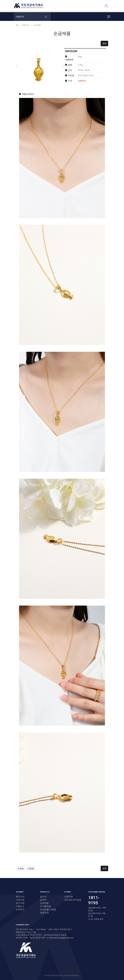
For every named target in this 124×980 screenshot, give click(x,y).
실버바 (43, 900)
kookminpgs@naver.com (63, 938)
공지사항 (20, 903)
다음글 (31, 869)
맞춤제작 (44, 913)
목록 (104, 44)
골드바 (43, 897)
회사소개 (20, 897)
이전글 (21, 869)
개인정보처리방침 (73, 900)
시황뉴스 (20, 906)
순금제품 (44, 903)
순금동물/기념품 (48, 909)
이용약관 (68, 897)
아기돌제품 (45, 906)
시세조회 (20, 900)
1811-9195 (94, 900)
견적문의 (20, 909)
